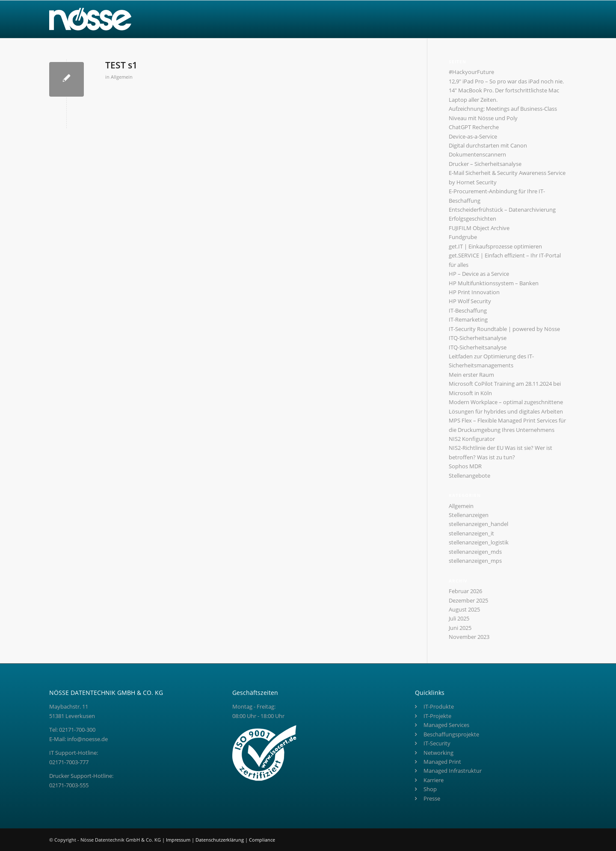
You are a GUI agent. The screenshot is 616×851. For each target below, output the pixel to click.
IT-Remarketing (468, 319)
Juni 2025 (460, 628)
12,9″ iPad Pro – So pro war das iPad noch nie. (506, 81)
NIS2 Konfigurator (472, 439)
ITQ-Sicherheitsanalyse (478, 338)
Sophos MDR (465, 466)
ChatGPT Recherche (474, 127)
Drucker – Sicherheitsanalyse (485, 164)
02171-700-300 (77, 730)
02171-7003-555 (69, 785)
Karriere (434, 780)
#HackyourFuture (471, 72)
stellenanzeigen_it (471, 533)
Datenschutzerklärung (220, 840)
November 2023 (469, 637)
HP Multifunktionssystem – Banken (494, 283)
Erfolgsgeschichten (472, 219)
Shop (430, 789)
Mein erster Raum (471, 375)
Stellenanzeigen (469, 515)
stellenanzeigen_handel (478, 524)
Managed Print (442, 762)
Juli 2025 (459, 618)
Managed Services (446, 725)
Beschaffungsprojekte (451, 734)
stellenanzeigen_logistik (479, 542)
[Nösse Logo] (90, 19)
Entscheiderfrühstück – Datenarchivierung (502, 210)
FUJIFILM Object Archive (479, 228)
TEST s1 (121, 65)
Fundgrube (463, 237)
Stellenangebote (469, 476)
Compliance (262, 840)
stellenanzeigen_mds (475, 552)
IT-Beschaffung (468, 310)
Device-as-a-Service (473, 136)
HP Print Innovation (474, 292)
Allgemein (122, 77)
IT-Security (437, 743)
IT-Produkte (439, 706)
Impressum (179, 840)
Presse (432, 798)
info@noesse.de (87, 739)
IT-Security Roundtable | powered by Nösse (504, 329)
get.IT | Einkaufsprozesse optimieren (495, 246)
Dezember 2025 (468, 600)
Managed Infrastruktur (453, 771)
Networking (438, 753)
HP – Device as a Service (479, 274)
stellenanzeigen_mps (475, 561)
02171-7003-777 (69, 762)
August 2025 (464, 609)
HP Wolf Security (470, 301)
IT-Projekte (437, 716)
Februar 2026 (465, 591)
